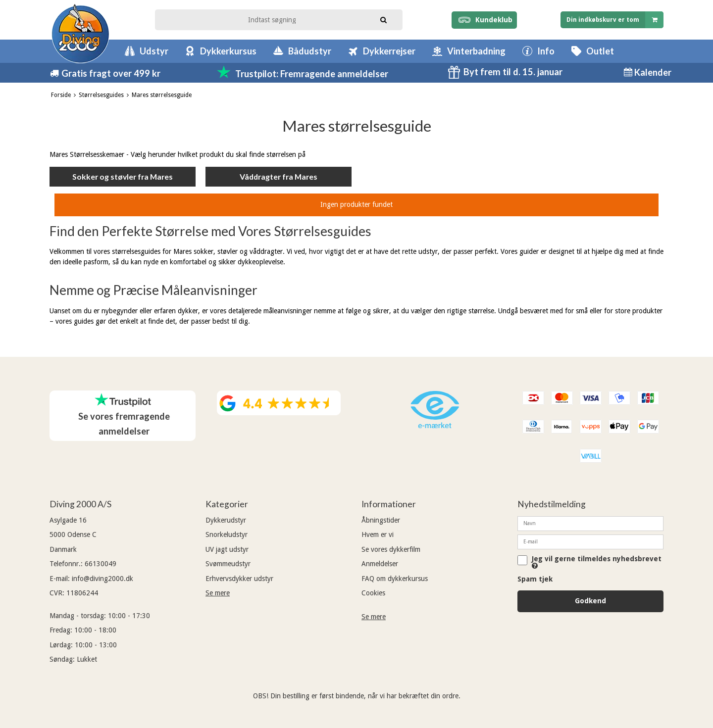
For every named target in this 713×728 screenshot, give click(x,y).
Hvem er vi (378, 534)
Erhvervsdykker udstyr (239, 579)
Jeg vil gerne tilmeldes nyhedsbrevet (597, 562)
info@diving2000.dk (102, 579)
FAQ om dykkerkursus (395, 579)
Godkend (590, 601)
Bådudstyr (310, 51)
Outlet (600, 51)
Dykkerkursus (228, 51)
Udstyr (154, 51)
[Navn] (590, 523)
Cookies (373, 593)
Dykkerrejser (389, 51)
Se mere (218, 593)
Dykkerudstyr (226, 520)
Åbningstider (381, 520)
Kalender (652, 72)
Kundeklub (484, 20)
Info (546, 51)
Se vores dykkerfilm (391, 549)
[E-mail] (590, 541)
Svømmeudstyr (228, 564)
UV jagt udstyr (227, 549)
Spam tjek (535, 579)
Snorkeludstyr (227, 534)
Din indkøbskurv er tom (615, 20)
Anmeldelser (380, 564)
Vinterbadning (476, 51)
